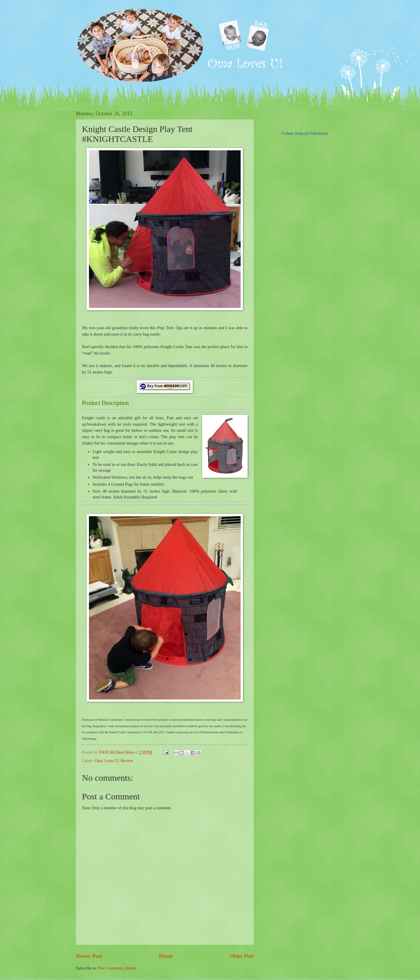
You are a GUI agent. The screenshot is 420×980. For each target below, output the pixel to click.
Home (166, 956)
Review (127, 761)
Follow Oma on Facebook (305, 133)
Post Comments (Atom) (117, 968)
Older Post (242, 956)
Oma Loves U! (107, 761)
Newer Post (89, 956)
